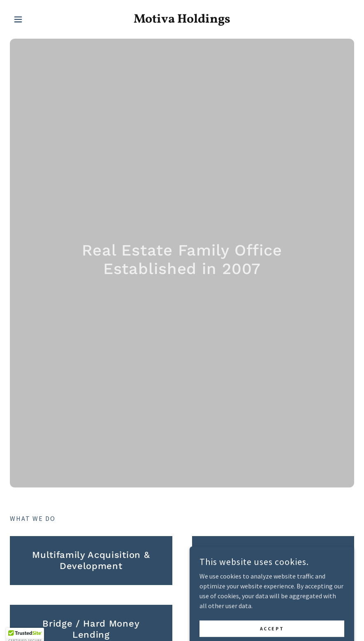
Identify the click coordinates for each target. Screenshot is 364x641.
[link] (182, 20)
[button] (36, 19)
